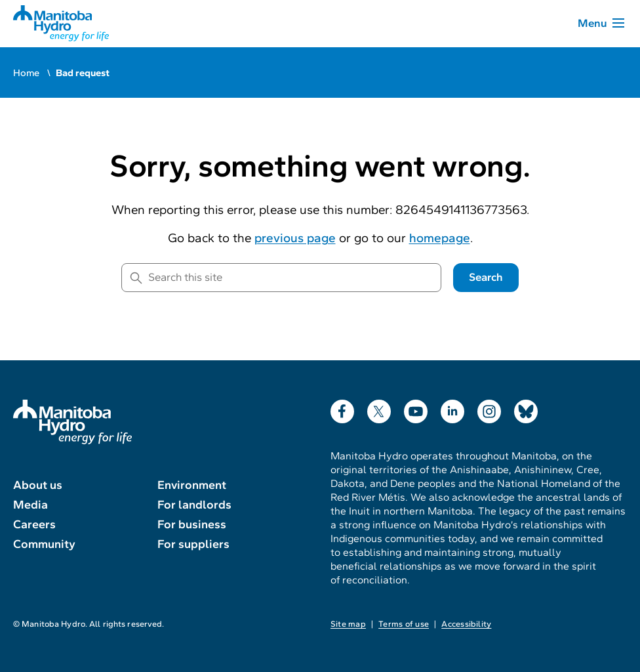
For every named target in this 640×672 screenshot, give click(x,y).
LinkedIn (452, 409)
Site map (348, 624)
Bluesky (526, 409)
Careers (34, 524)
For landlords (194, 505)
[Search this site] (281, 278)
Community (44, 544)
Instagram (489, 409)
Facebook (342, 409)
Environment (192, 485)
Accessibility (466, 624)
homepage (440, 238)
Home (26, 73)
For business (192, 524)
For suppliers (193, 544)
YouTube (416, 409)
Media (30, 505)
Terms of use (404, 624)
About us (38, 485)
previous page (295, 238)
